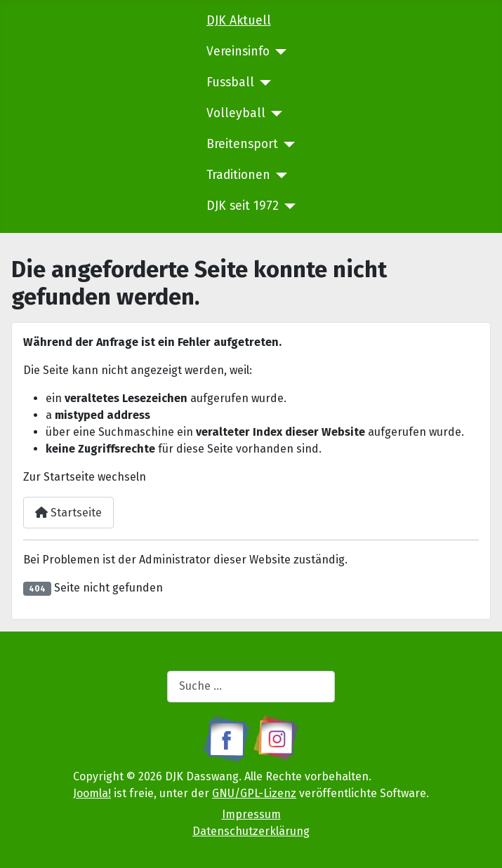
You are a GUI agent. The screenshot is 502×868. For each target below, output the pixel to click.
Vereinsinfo (238, 52)
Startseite (68, 513)
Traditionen (238, 175)
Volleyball (236, 113)
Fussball (230, 82)
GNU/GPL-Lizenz (254, 793)
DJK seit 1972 (243, 206)
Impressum (251, 814)
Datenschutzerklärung (251, 831)
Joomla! (92, 793)
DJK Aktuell (239, 21)
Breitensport (242, 144)
